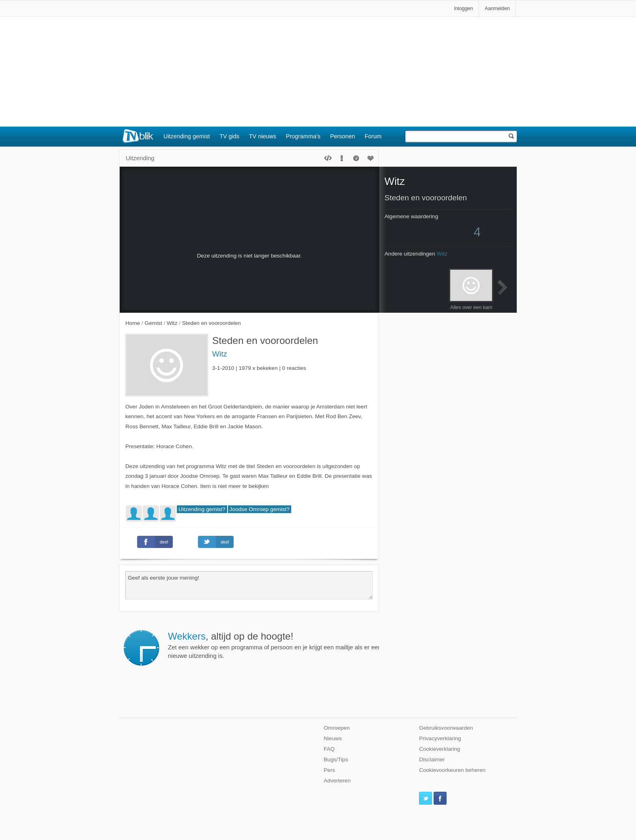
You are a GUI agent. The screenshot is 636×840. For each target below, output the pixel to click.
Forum (373, 136)
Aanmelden (497, 9)
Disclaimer (432, 759)
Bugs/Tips (336, 759)
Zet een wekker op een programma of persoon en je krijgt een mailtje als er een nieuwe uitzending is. (275, 645)
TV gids (229, 136)
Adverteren (337, 781)
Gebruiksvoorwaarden (446, 728)
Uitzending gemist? (202, 509)
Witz (220, 354)
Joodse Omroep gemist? (260, 509)
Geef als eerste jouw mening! (249, 585)
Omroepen (337, 728)
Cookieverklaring (439, 749)
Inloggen (463, 9)
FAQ (329, 749)
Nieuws (333, 738)
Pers (329, 770)
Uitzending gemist (187, 136)
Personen (343, 136)
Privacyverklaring (440, 738)
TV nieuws (263, 136)
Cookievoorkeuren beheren (452, 770)
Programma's (303, 136)
